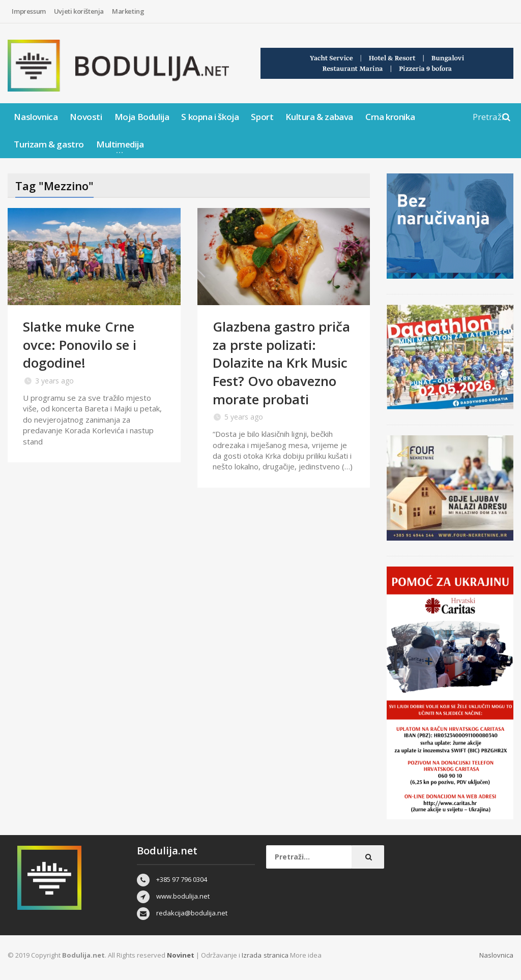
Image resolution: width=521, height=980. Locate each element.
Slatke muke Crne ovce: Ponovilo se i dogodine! (79, 344)
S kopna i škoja (210, 117)
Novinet (181, 955)
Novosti (86, 117)
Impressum (28, 11)
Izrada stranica (266, 955)
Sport (262, 117)
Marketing (128, 11)
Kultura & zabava (319, 117)
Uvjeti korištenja (79, 11)
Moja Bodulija (142, 117)
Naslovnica (36, 117)
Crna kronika (390, 117)
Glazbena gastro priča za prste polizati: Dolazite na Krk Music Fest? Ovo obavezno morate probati (281, 362)
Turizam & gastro (49, 144)
